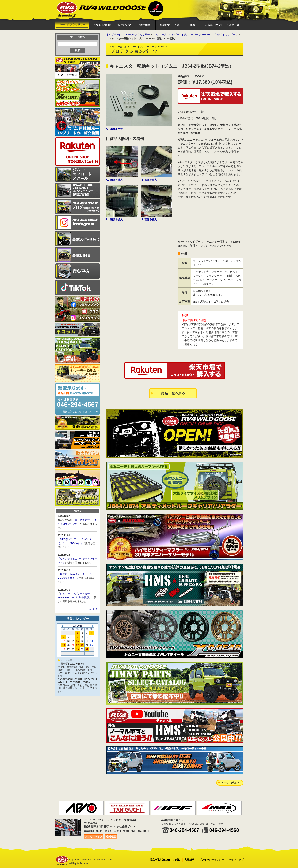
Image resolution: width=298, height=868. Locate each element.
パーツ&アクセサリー (138, 34)
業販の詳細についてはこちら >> (81, 412)
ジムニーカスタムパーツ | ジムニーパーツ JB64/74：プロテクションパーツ (196, 34)
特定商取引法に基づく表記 (165, 860)
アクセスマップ (94, 837)
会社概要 (111, 837)
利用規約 (189, 860)
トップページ (114, 34)
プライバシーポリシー (212, 860)
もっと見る (91, 609)
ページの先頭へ (231, 783)
